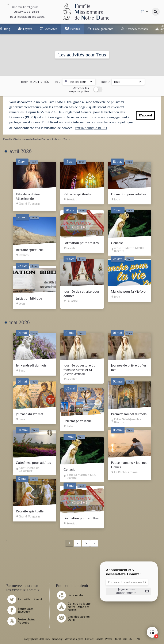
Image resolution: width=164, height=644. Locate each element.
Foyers (28, 29)
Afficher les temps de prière (78, 89)
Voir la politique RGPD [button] (91, 128)
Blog (7, 29)
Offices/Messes (137, 29)
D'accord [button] (146, 115)
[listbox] (79, 82)
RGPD (118, 639)
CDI (125, 639)
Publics (75, 29)
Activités (51, 29)
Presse (109, 639)
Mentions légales (74, 639)
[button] (129, 591)
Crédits (99, 639)
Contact (89, 639)
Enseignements (103, 29)
